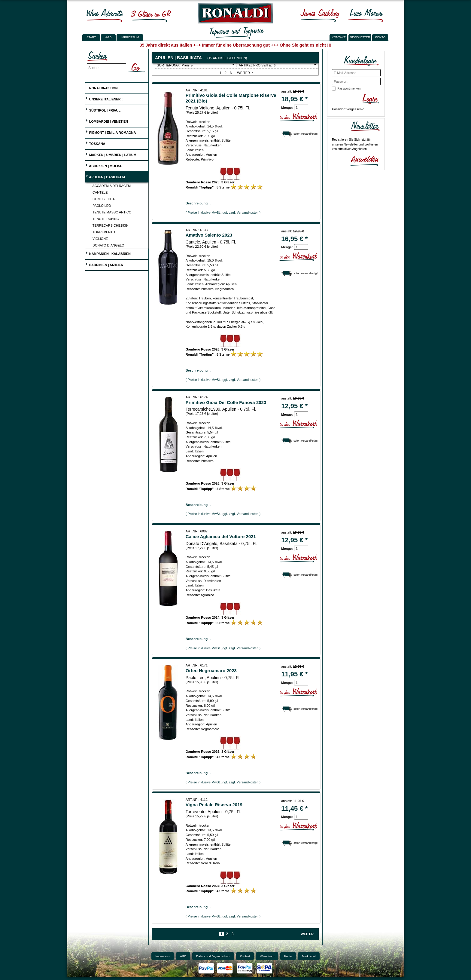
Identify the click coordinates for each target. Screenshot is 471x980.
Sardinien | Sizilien (105, 264)
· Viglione (99, 239)
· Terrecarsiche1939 (109, 225)
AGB (108, 37)
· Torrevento (103, 232)
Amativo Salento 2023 (209, 235)
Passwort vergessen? (348, 109)
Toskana (96, 143)
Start (91, 37)
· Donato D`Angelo (107, 245)
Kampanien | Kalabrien (108, 253)
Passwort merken (349, 89)
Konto (288, 956)
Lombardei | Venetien (107, 121)
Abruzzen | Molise (104, 165)
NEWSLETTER (360, 37)
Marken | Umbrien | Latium (111, 154)
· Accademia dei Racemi (111, 186)
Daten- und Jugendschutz (213, 956)
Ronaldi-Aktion (102, 87)
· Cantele (99, 192)
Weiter (245, 73)
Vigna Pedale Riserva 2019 (214, 805)
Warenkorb (267, 956)
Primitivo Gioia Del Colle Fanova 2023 (226, 402)
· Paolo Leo (101, 206)
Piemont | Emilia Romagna (111, 132)
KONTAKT (339, 37)
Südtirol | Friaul (103, 110)
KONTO (380, 37)
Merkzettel (309, 956)
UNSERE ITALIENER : (104, 98)
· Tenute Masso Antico (111, 212)
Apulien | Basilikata (106, 176)
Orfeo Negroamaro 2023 (211, 671)
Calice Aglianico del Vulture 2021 (221, 536)
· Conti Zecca (103, 199)
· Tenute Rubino (105, 219)
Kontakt (245, 956)
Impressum (130, 37)
